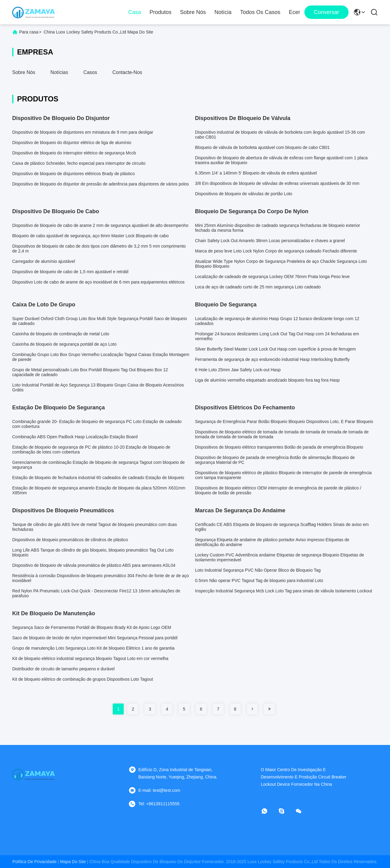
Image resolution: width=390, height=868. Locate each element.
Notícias (59, 72)
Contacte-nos (127, 72)
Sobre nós (193, 12)
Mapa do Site (73, 862)
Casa (135, 12)
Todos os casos (260, 12)
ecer (294, 12)
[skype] (286, 811)
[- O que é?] (269, 811)
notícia (223, 12)
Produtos (161, 12)
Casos (90, 72)
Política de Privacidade (35, 862)
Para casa (29, 32)
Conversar (326, 12)
